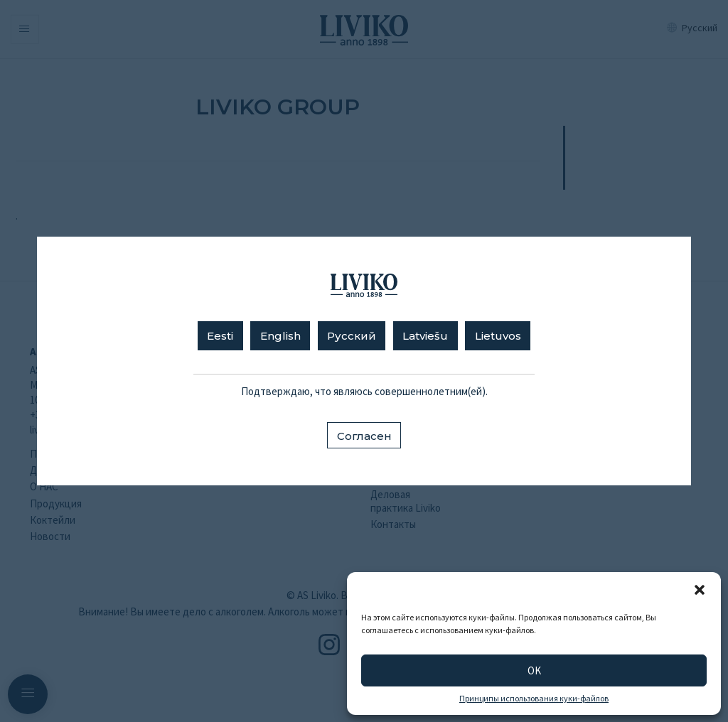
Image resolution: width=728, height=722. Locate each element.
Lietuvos (498, 336)
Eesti (220, 336)
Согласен (364, 436)
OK (534, 670)
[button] (700, 590)
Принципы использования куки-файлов (534, 699)
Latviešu (425, 336)
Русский (352, 336)
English (280, 336)
